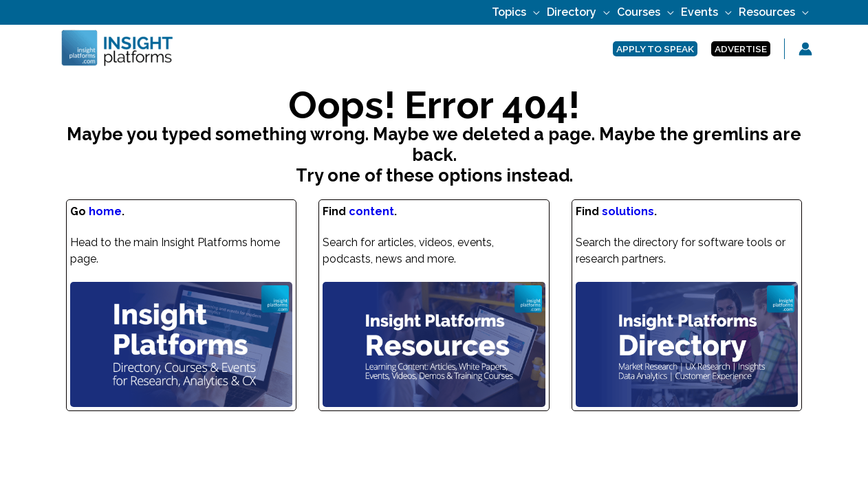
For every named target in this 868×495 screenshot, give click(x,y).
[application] (533, 12)
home (105, 211)
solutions (628, 211)
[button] (655, 49)
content (371, 211)
